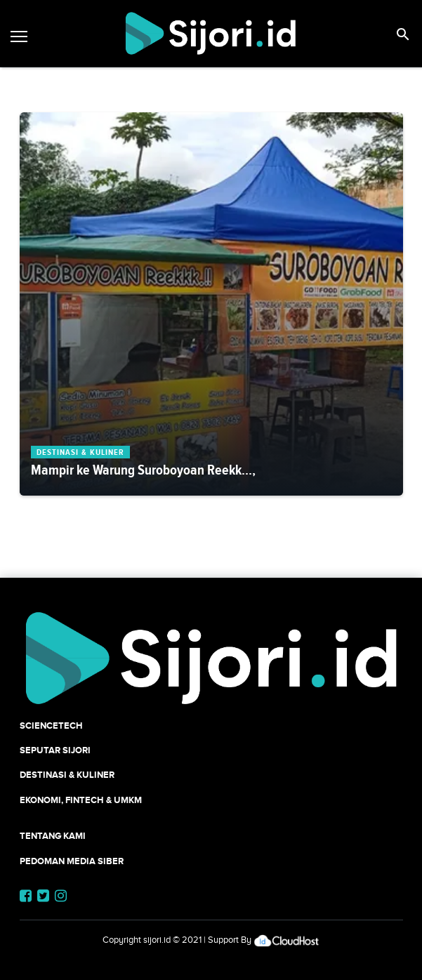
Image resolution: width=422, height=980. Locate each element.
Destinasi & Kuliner (67, 775)
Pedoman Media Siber (72, 861)
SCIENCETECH (51, 726)
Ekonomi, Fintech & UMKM (81, 800)
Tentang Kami (53, 836)
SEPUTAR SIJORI (55, 750)
